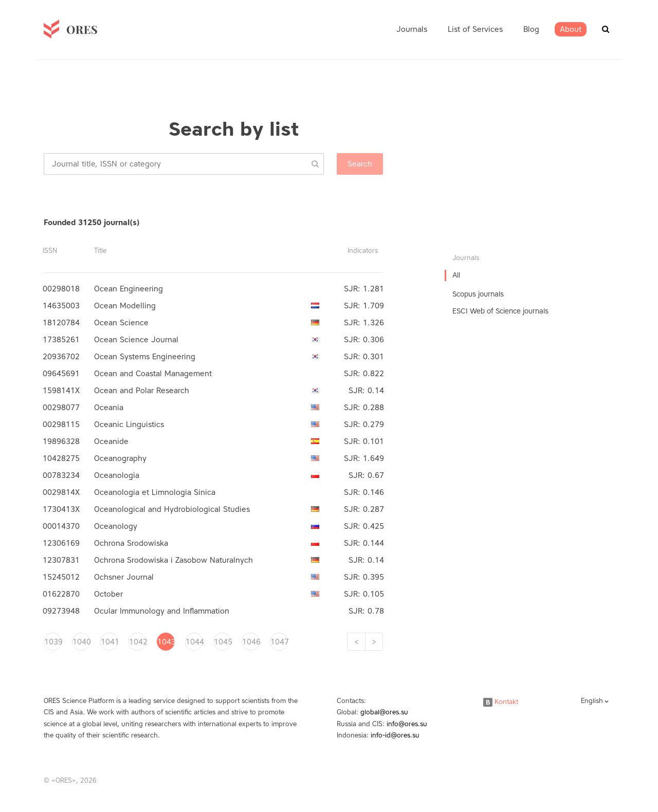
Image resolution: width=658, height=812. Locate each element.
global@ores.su (384, 712)
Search (360, 164)
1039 (53, 642)
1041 (109, 642)
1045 (223, 642)
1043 (166, 642)
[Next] (374, 642)
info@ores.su (407, 724)
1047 (279, 642)
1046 (251, 642)
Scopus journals (478, 294)
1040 (81, 642)
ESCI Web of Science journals (500, 311)
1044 (194, 642)
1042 (138, 642)
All (456, 275)
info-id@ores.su (395, 735)
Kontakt (501, 702)
